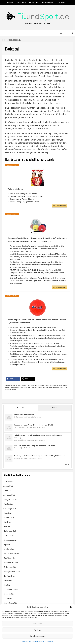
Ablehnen (37, 630)
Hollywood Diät (10, 531)
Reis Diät (7, 585)
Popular (21, 408)
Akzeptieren (38, 624)
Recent (54, 408)
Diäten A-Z (11, 2)
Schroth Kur (8, 599)
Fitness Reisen (22, 2)
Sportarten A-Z (62, 2)
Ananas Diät (8, 486)
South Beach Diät (10, 603)
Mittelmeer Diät (10, 567)
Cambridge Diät (10, 509)
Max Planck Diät (10, 558)
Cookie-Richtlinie (27, 641)
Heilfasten (8, 527)
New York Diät (9, 576)
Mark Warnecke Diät (11, 554)
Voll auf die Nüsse (15, 189)
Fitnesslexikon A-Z (48, 2)
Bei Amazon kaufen (60, 206)
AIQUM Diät (8, 481)
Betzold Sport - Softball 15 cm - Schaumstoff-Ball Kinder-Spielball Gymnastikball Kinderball (37, 321)
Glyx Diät (7, 522)
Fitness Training (34, 2)
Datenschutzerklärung (39, 641)
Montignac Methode (12, 572)
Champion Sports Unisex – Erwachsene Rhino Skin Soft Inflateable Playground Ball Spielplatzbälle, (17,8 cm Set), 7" (37, 240)
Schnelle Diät (9, 594)
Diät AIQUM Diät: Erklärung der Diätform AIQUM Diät (35, 446)
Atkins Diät (8, 490)
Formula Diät (9, 518)
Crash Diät (7, 513)
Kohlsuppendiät (10, 540)
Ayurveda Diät (9, 495)
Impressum (50, 641)
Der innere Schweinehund (24, 415)
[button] (72, 607)
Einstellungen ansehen (37, 636)
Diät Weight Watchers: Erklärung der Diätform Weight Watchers (39, 456)
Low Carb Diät (9, 549)
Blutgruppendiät (10, 499)
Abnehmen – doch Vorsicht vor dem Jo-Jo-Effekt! (34, 425)
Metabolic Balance (11, 563)
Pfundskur (8, 581)
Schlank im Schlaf (11, 590)
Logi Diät (7, 545)
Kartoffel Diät (9, 536)
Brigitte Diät (8, 504)
